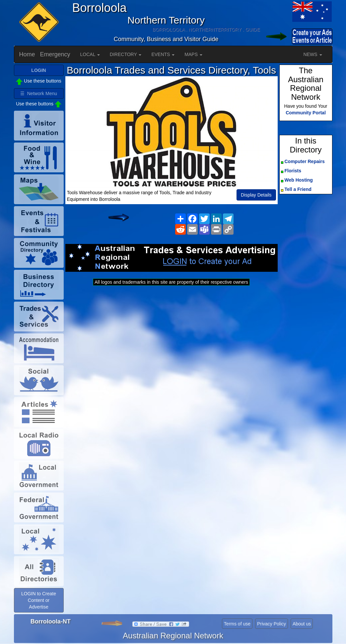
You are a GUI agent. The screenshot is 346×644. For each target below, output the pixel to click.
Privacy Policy (272, 624)
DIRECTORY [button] (126, 54)
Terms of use (237, 624)
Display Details (256, 195)
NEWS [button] (313, 54)
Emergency (55, 54)
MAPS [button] (193, 54)
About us (302, 624)
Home (27, 54)
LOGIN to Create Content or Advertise (39, 600)
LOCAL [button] (90, 54)
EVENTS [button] (163, 54)
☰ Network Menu (39, 93)
